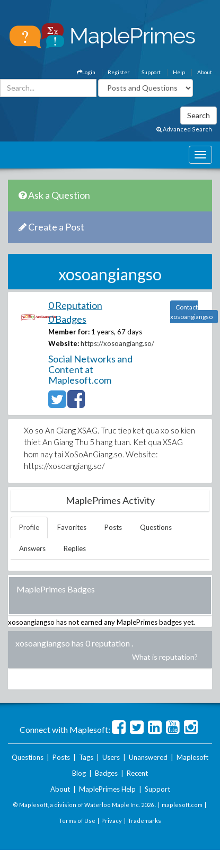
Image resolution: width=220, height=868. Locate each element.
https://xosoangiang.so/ (117, 343)
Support (151, 72)
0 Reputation (75, 305)
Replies (75, 548)
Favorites (72, 527)
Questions (156, 527)
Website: (64, 343)
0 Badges (67, 319)
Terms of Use (77, 821)
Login (86, 72)
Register (118, 72)
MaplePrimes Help (107, 789)
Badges (106, 773)
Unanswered (148, 757)
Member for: (69, 332)
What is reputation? (165, 657)
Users (111, 757)
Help (179, 72)
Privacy (112, 821)
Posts (113, 527)
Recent (137, 773)
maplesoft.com (182, 805)
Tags (86, 757)
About (205, 72)
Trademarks (144, 821)
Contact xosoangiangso (191, 312)
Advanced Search (184, 129)
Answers (32, 548)
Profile (29, 527)
